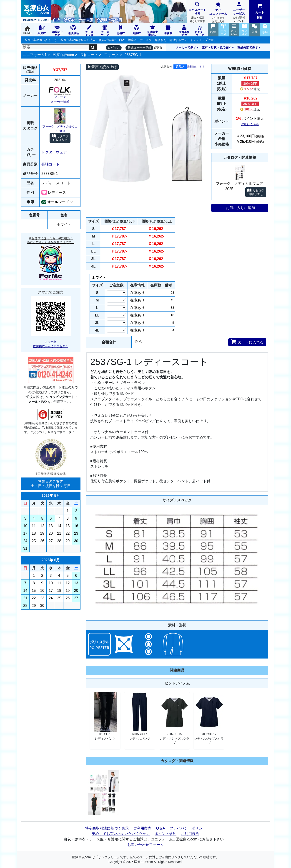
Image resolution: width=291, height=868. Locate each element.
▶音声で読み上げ (102, 67)
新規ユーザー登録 (139, 48)
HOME (27, 30)
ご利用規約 (190, 834)
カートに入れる (247, 342)
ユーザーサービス (239, 13)
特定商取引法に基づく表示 (107, 828)
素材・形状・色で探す (217, 47)
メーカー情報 (60, 102)
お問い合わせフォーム (145, 845)
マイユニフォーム (218, 13)
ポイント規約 (166, 834)
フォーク (111, 55)
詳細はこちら (196, 67)
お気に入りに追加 (241, 208)
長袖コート (89, 55)
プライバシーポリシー (188, 828)
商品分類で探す (248, 47)
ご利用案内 (142, 828)
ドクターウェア (54, 152)
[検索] (55, 47)
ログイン (114, 48)
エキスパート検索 (197, 13)
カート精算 (260, 11)
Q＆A (161, 828)
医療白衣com (63, 55)
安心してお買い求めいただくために (121, 834)
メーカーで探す (186, 47)
